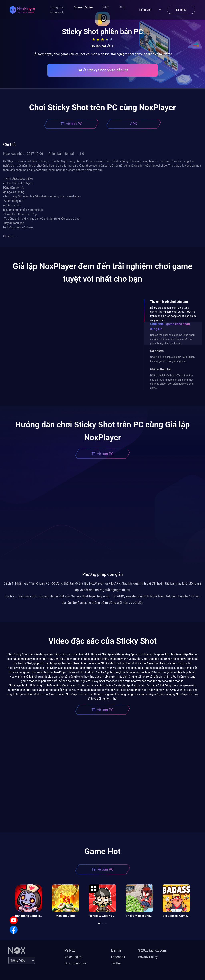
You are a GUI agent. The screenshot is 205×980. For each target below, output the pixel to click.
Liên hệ (116, 950)
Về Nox (70, 950)
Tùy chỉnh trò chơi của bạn (169, 302)
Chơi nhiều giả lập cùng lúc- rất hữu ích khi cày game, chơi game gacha (172, 359)
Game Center (83, 7)
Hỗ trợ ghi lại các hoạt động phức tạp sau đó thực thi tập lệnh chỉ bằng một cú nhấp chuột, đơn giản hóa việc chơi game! (172, 382)
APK (134, 124)
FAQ (106, 7)
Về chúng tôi (74, 957)
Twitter (116, 963)
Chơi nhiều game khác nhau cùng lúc (170, 326)
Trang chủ (57, 7)
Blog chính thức (76, 963)
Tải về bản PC (71, 124)
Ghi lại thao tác (161, 369)
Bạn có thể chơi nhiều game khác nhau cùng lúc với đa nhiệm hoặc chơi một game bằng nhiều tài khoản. (172, 339)
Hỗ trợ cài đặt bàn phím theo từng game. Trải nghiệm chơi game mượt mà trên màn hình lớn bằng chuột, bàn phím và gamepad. (173, 314)
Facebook (57, 12)
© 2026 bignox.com (152, 950)
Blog (122, 7)
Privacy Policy (148, 957)
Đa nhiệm (157, 351)
